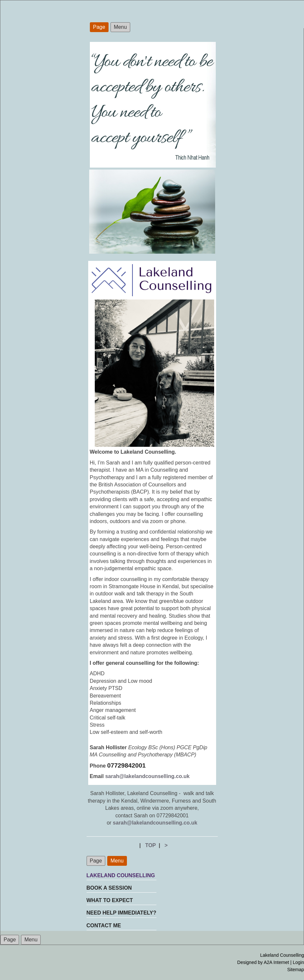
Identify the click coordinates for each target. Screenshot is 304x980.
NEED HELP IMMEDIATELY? (122, 913)
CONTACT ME (104, 926)
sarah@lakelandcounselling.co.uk (147, 776)
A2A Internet (276, 962)
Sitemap (296, 970)
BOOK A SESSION (109, 888)
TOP (151, 845)
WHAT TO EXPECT (110, 900)
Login (298, 962)
